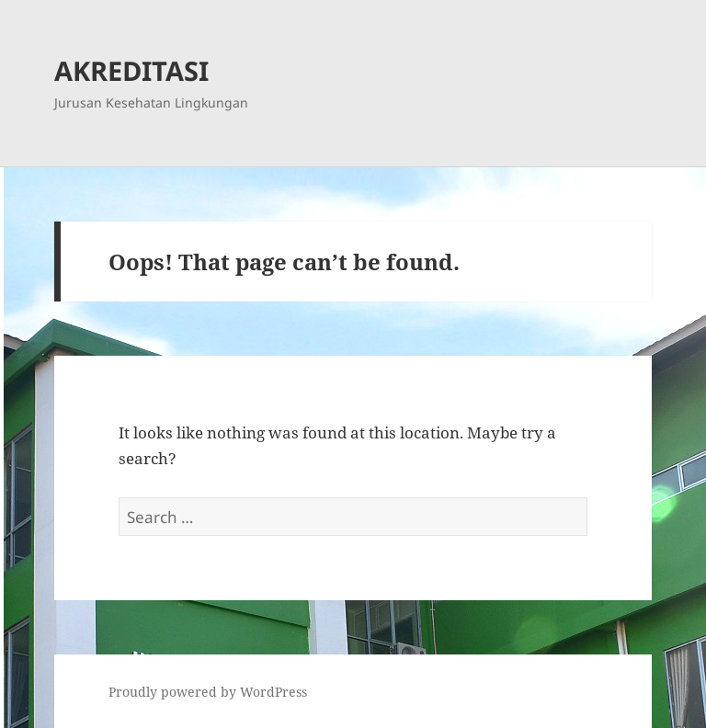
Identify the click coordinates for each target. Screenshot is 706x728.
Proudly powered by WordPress (208, 692)
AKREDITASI (131, 70)
